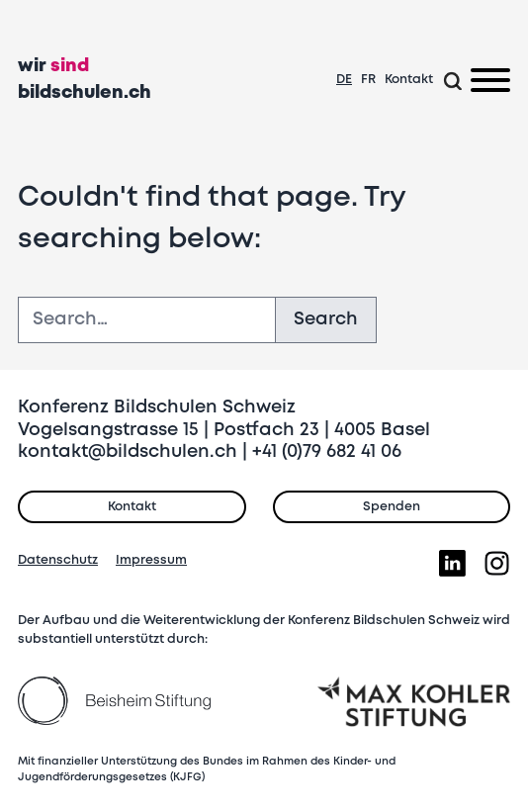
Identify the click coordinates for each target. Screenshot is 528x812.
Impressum (151, 560)
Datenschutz (58, 560)
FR (368, 80)
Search (326, 319)
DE (344, 80)
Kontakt (409, 80)
